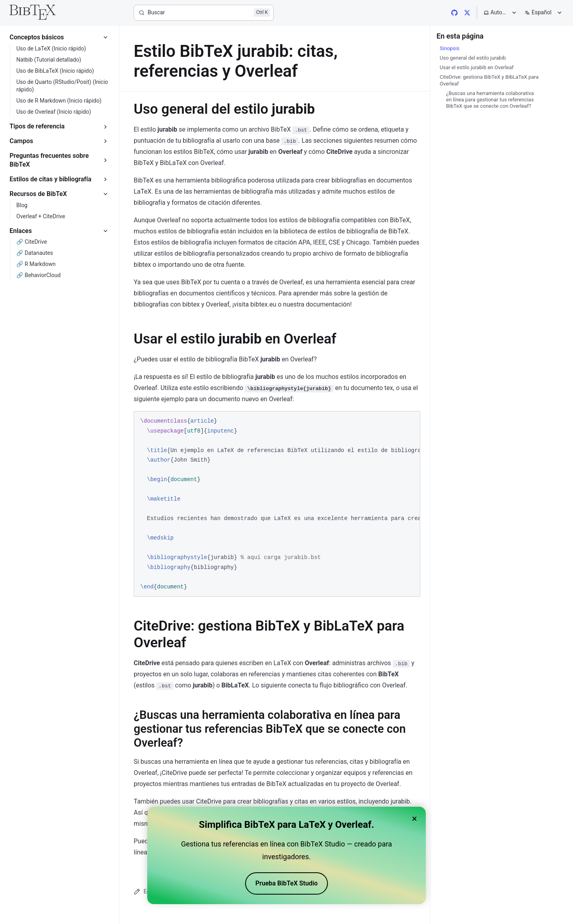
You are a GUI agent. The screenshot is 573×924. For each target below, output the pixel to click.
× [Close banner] (414, 820)
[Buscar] (204, 13)
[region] (277, 504)
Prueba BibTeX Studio (287, 884)
